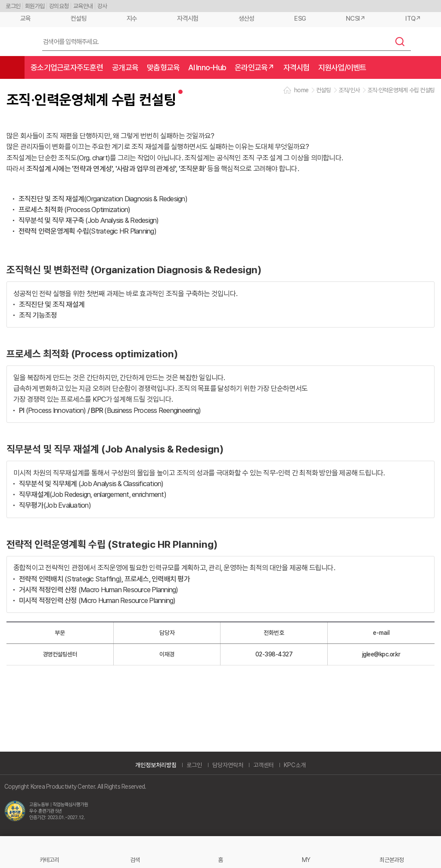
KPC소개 (295, 765)
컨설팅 (79, 19)
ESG (300, 19)
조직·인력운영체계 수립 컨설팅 (401, 90)
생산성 (247, 19)
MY (306, 860)
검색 (400, 41)
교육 (26, 19)
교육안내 (83, 6)
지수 (132, 19)
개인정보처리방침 (156, 765)
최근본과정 (391, 860)
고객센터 (264, 765)
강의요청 (59, 6)
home (301, 90)
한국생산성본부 (18, 42)
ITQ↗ (413, 19)
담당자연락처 (228, 765)
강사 (102, 6)
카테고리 (49, 860)
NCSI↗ (356, 19)
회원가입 (35, 6)
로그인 (13, 6)
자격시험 (188, 19)
